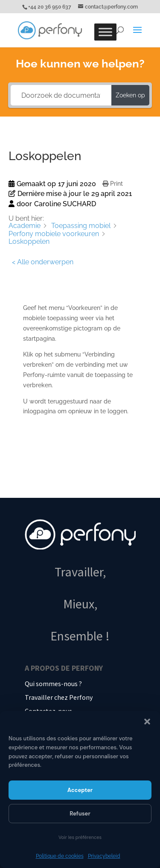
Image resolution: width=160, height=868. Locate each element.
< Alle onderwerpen (43, 262)
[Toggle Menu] (105, 32)
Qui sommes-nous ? (53, 684)
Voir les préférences (80, 837)
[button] (147, 722)
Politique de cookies (60, 856)
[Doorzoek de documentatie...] (61, 95)
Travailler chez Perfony (59, 697)
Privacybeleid (104, 856)
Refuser (80, 814)
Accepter (80, 790)
